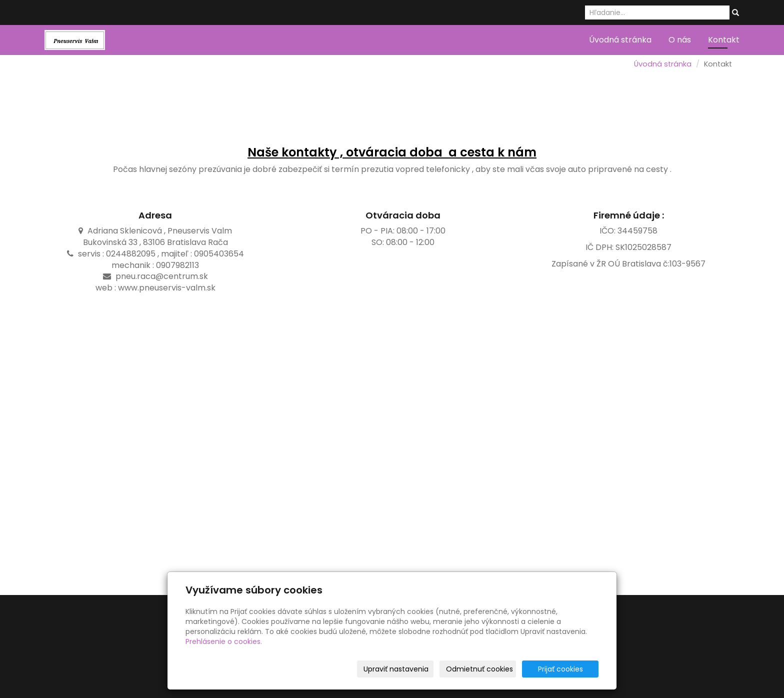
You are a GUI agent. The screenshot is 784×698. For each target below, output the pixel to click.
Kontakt (724, 40)
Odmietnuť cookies (479, 669)
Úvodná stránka (620, 40)
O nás (680, 40)
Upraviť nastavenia (396, 669)
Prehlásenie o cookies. (224, 641)
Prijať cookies (560, 669)
